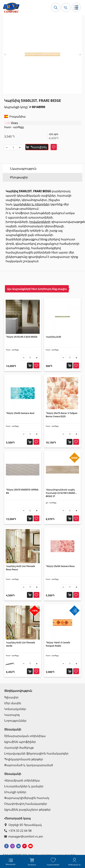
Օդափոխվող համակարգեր (26, 804)
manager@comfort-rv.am (24, 836)
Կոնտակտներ (15, 709)
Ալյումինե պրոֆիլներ (20, 742)
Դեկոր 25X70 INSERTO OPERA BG (22, 491)
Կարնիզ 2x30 (54, 337)
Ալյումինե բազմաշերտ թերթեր (27, 810)
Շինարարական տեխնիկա (25, 736)
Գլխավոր (11, 697)
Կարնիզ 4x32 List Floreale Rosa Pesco (20, 568)
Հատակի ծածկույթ (19, 748)
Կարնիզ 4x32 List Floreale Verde (20, 644)
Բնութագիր (19, 177)
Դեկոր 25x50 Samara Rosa (60, 566)
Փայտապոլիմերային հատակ (27, 798)
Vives (14, 123)
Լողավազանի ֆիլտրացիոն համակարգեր (36, 753)
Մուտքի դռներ (15, 792)
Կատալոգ (12, 715)
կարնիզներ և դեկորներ (31, 204)
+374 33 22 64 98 (18, 831)
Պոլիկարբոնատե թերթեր (24, 759)
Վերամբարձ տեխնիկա (22, 780)
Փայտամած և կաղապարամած (29, 765)
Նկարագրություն (23, 169)
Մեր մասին (13, 703)
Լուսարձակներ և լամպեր (24, 786)
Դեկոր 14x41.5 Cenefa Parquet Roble (58, 644)
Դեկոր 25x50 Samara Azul (20, 413)
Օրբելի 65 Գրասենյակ (23, 825)
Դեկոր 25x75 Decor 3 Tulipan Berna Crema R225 (62, 415)
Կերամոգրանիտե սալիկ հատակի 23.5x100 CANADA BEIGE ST (61, 493)
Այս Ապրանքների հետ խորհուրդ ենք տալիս (37, 289)
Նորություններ (15, 721)
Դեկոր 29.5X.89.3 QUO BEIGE (22, 337)
